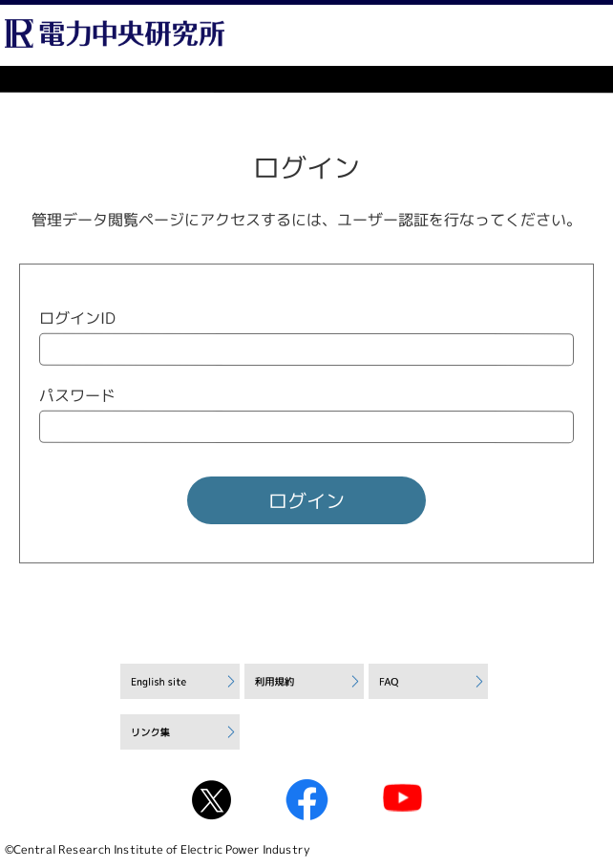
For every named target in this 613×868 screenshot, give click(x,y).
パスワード (77, 395)
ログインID (78, 318)
